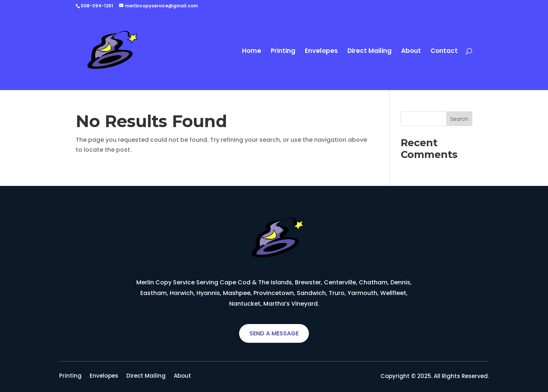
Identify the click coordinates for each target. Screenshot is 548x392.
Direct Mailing (369, 52)
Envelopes (321, 52)
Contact (444, 52)
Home (252, 52)
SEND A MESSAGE (274, 333)
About (411, 52)
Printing (283, 52)
